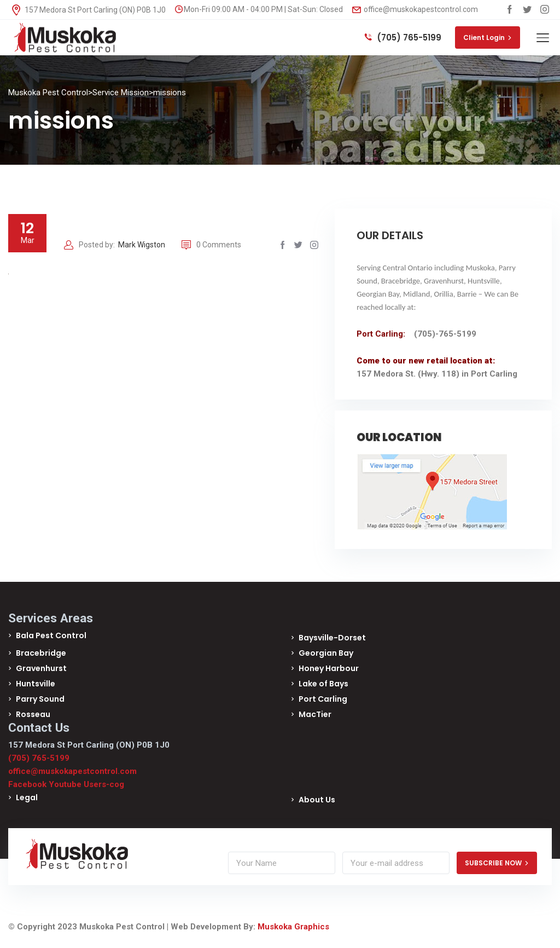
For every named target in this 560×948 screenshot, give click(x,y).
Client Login (488, 37)
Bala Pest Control (51, 635)
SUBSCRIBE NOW (497, 863)
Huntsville (36, 684)
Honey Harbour (329, 668)
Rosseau (33, 714)
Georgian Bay (326, 653)
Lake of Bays (323, 684)
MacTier (315, 714)
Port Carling (323, 699)
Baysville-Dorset (332, 638)
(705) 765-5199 (403, 37)
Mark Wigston (142, 245)
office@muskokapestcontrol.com (415, 9)
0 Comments (211, 245)
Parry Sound (40, 699)
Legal (27, 797)
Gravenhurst (41, 668)
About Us (317, 800)
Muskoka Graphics (293, 927)
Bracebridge (41, 653)
